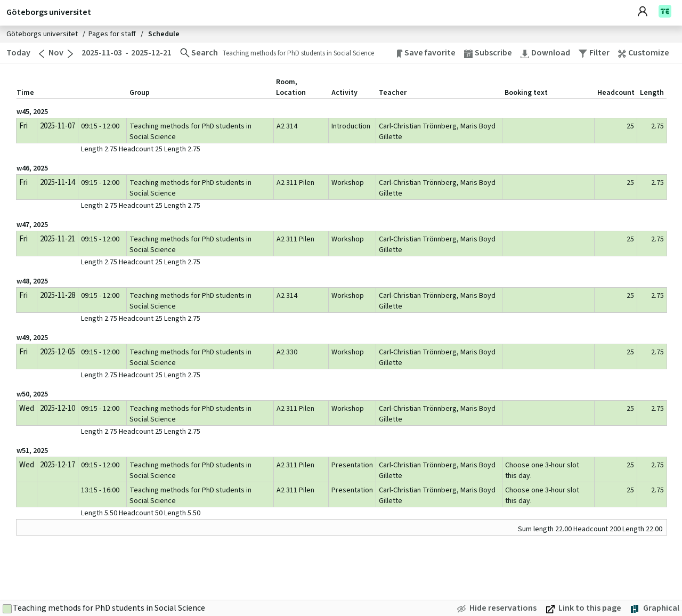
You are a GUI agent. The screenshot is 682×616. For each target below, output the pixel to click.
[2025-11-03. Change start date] (101, 53)
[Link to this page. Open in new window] (584, 608)
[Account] (648, 12)
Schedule (164, 34)
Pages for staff (113, 34)
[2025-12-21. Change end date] (152, 53)
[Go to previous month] (42, 54)
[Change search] (199, 53)
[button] (648, 53)
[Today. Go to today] (17, 53)
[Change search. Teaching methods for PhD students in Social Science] (307, 53)
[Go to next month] (70, 54)
